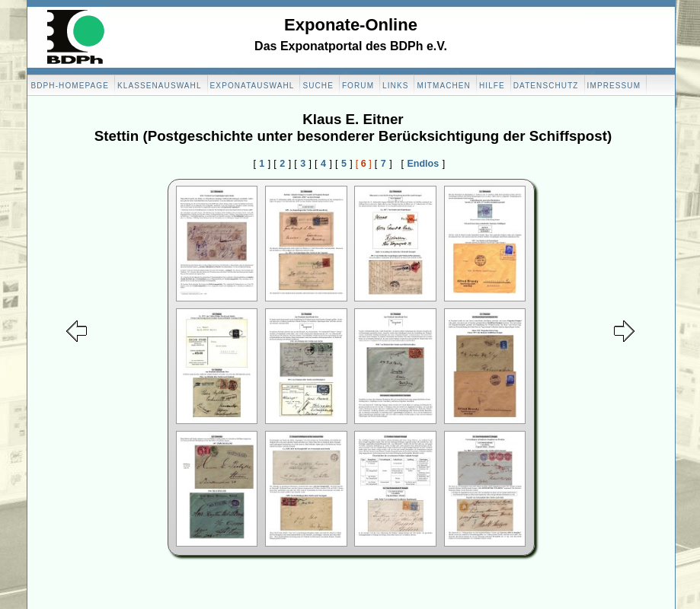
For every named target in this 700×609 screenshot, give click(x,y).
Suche (318, 86)
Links (395, 86)
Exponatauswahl (253, 86)
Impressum (614, 86)
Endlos (424, 164)
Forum (358, 86)
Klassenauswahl (160, 86)
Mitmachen (443, 86)
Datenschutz (546, 86)
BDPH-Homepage (70, 86)
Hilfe (492, 86)
